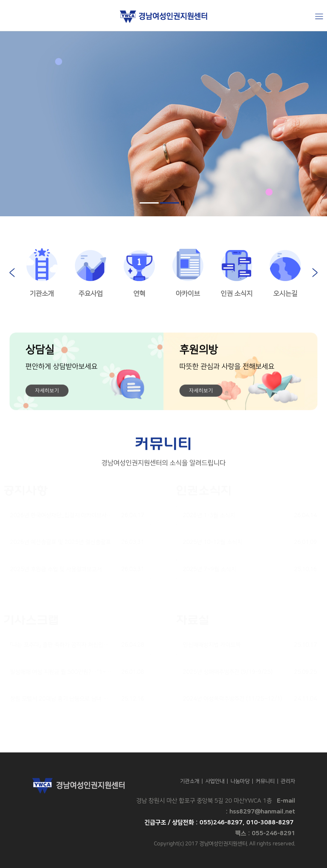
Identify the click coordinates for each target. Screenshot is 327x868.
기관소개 (190, 781)
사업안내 (215, 781)
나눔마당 (240, 781)
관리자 (288, 781)
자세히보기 (47, 393)
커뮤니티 (265, 781)
